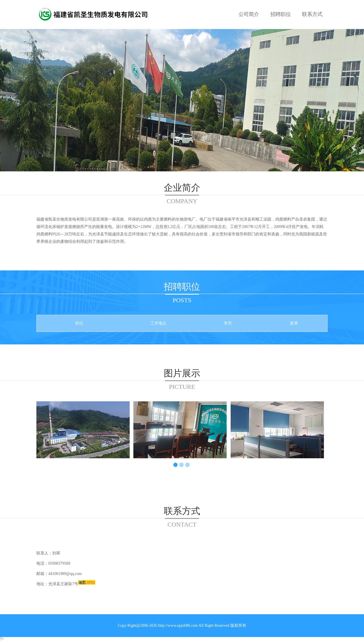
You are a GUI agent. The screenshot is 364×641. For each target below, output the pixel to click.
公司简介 (249, 14)
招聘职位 (281, 14)
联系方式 (312, 14)
